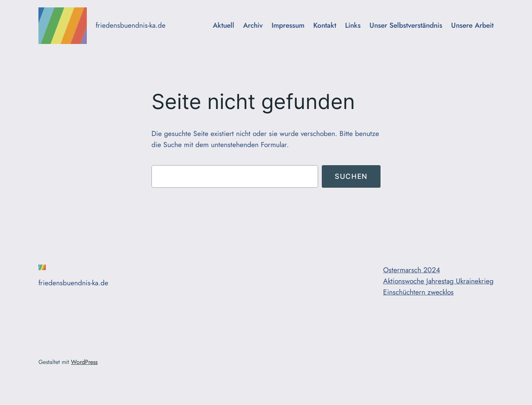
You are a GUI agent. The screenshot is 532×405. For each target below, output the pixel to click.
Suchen (351, 176)
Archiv (253, 25)
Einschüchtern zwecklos (418, 292)
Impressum (288, 25)
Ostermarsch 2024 (412, 270)
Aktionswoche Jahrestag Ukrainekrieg (438, 281)
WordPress (84, 362)
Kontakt (325, 25)
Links (353, 25)
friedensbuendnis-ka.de (131, 25)
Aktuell (224, 25)
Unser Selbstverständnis (406, 25)
